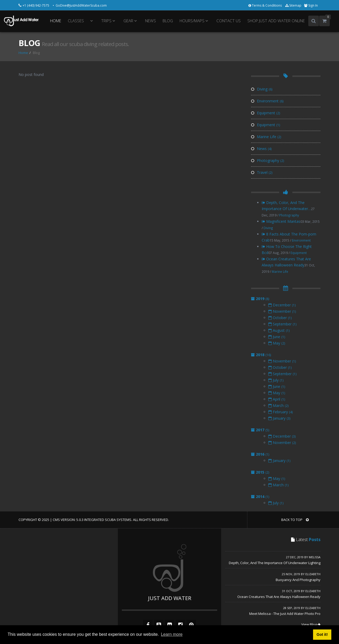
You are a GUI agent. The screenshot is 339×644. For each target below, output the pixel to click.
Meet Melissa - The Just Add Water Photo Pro (285, 614)
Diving (262, 89)
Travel (262, 172)
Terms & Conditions (266, 5)
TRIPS (109, 21)
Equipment (266, 113)
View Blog (311, 624)
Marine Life (266, 137)
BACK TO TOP (295, 520)
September (282, 324)
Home (23, 53)
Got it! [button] (322, 634)
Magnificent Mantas (281, 221)
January (279, 418)
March (278, 405)
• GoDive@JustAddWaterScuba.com (80, 5)
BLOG (168, 21)
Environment (267, 101)
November (282, 311)
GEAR (131, 21)
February (281, 412)
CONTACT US (229, 21)
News (261, 149)
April (277, 399)
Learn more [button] (172, 634)
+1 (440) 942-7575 (36, 5)
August (279, 330)
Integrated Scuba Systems (108, 520)
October (280, 318)
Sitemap (293, 5)
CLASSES (76, 21)
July (276, 380)
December (282, 305)
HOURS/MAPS (195, 21)
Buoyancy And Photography (298, 580)
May (277, 343)
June (277, 337)
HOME (56, 21)
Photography (268, 160)
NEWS (151, 21)
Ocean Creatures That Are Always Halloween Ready (279, 597)
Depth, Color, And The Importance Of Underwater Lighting (275, 563)
